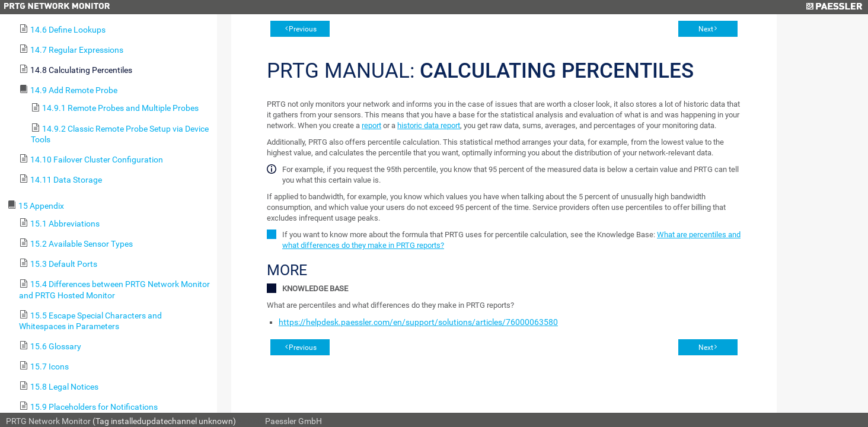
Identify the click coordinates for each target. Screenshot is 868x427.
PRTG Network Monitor (48, 421)
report (371, 125)
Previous (303, 29)
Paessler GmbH (293, 421)
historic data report (429, 125)
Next (706, 29)
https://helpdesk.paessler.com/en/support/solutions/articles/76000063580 (418, 322)
